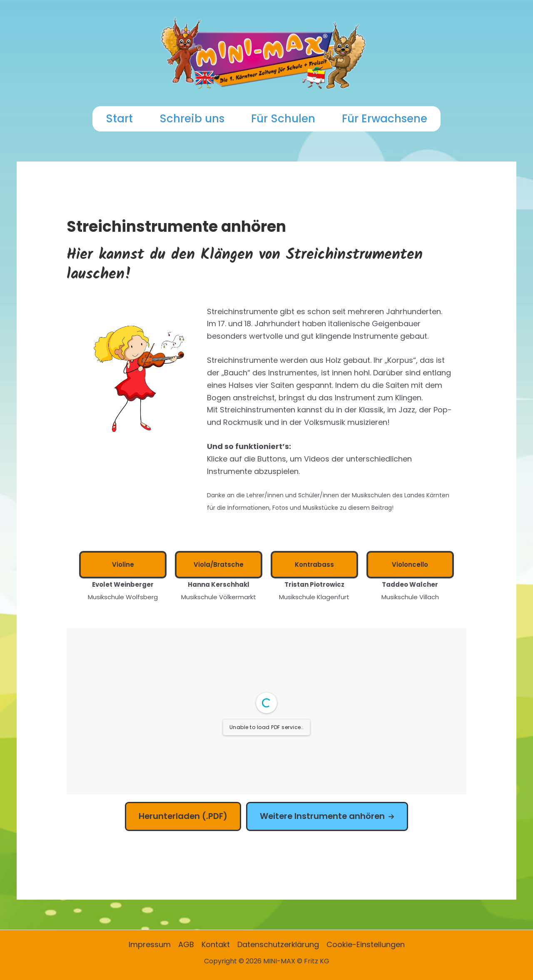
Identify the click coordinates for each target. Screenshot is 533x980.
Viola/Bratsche (219, 564)
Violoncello (410, 564)
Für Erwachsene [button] (385, 119)
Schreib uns (192, 119)
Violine (123, 564)
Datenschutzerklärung (278, 944)
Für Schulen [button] (283, 119)
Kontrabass (314, 564)
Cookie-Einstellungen (366, 944)
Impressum (150, 944)
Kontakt (216, 944)
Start (119, 119)
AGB (186, 944)
